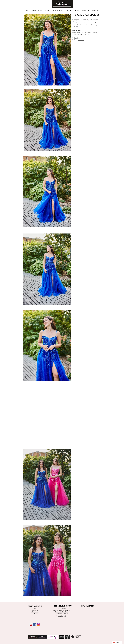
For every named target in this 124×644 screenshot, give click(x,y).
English (116, 642)
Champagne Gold (88, 32)
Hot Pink (81, 32)
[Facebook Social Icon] (35, 625)
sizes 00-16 (81, 40)
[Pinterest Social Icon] (31, 625)
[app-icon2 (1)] (39, 625)
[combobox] (117, 642)
